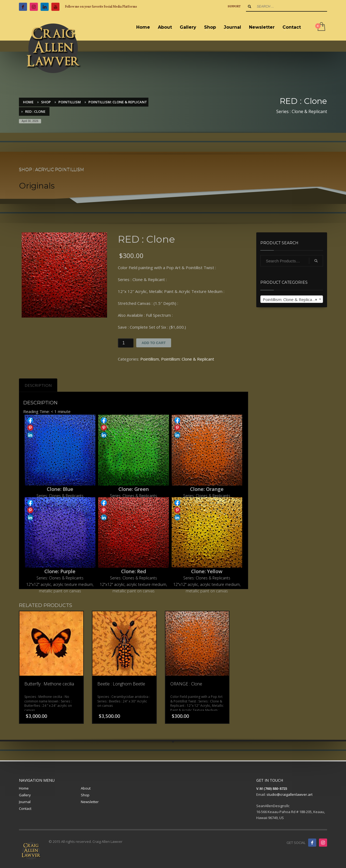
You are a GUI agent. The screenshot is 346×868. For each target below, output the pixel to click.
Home (24, 788)
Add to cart (154, 343)
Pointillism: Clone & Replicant (188, 359)
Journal (25, 802)
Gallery (25, 795)
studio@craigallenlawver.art (290, 794)
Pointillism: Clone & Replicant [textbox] (290, 299)
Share (30, 420)
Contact (25, 808)
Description (38, 385)
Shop (85, 795)
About (86, 788)
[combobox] (292, 299)
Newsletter (90, 802)
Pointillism (150, 359)
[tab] (38, 385)
